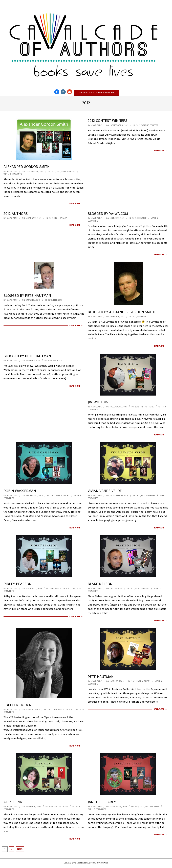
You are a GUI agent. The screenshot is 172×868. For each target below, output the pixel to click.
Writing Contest (150, 125)
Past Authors (68, 171)
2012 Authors (16, 214)
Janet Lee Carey (102, 802)
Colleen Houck (17, 705)
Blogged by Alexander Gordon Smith (122, 312)
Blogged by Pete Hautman (27, 296)
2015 (58, 171)
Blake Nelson (100, 584)
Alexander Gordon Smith (27, 167)
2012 (53, 171)
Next (20, 849)
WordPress (104, 863)
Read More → (76, 204)
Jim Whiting (98, 402)
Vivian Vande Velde (105, 491)
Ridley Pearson (18, 584)
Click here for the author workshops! (96, 93)
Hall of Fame (61, 218)
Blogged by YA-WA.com (108, 214)
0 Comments (16, 174)
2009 (137, 807)
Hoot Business (82, 863)
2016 (55, 709)
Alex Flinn (13, 802)
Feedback (142, 218)
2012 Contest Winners (107, 121)
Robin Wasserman (20, 491)
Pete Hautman (101, 677)
